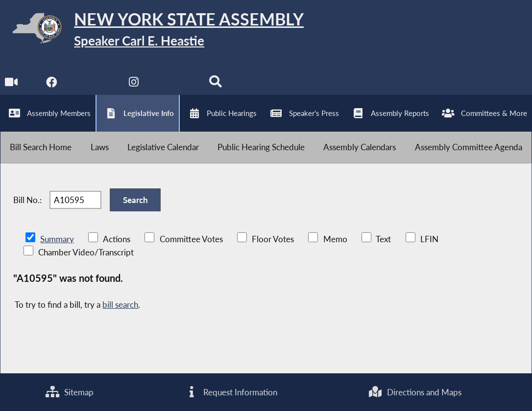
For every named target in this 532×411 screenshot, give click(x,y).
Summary (57, 239)
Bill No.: (27, 200)
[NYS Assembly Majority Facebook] (52, 84)
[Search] (215, 84)
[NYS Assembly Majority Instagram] (133, 84)
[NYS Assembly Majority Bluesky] (175, 84)
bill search (120, 305)
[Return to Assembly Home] (152, 30)
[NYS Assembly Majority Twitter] (93, 84)
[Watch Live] (11, 84)
